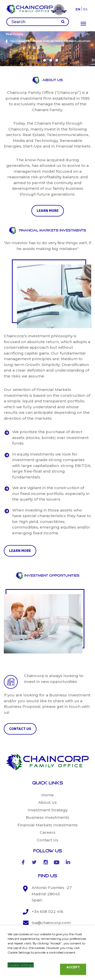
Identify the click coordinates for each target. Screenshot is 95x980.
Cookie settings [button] (21, 965)
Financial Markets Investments (48, 825)
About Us (48, 802)
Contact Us (48, 840)
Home (48, 795)
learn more (48, 211)
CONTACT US (20, 729)
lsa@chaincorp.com (51, 923)
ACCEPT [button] (73, 967)
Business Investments (48, 817)
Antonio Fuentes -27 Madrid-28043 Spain (52, 894)
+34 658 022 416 (48, 911)
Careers (48, 832)
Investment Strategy (48, 810)
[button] (39, 60)
